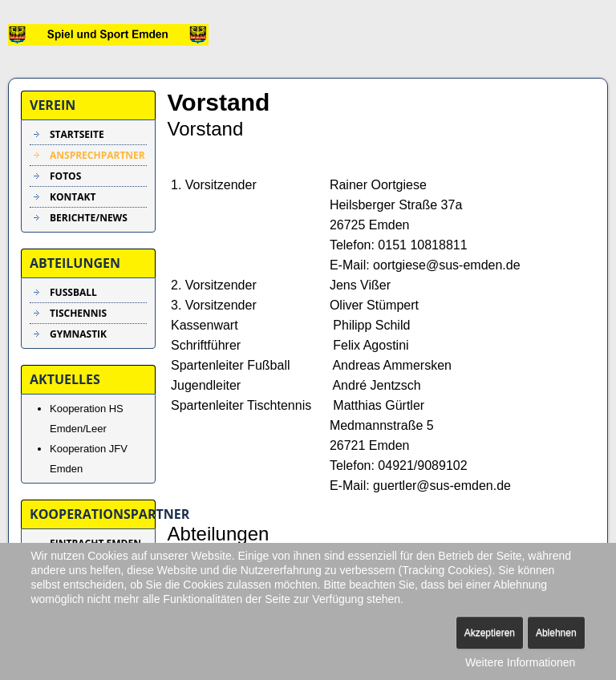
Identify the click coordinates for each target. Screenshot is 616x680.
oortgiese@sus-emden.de (446, 265)
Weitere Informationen (520, 662)
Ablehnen (556, 633)
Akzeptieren (490, 633)
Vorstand (219, 102)
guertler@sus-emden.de (442, 486)
